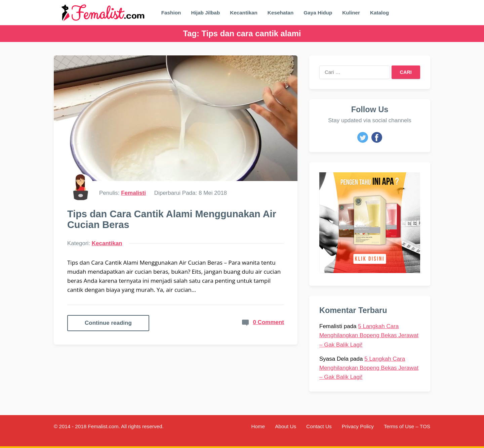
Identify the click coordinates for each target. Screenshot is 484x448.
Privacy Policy (358, 426)
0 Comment (268, 322)
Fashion (171, 13)
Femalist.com (103, 426)
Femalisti (133, 193)
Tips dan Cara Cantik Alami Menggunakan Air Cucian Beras (172, 219)
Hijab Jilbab (205, 13)
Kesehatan (280, 13)
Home (258, 426)
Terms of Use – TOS (407, 426)
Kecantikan (244, 13)
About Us (286, 426)
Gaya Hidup (318, 13)
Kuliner (351, 13)
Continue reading (108, 323)
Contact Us (319, 426)
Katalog (379, 13)
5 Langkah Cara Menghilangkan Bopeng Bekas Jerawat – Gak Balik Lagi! (369, 335)
